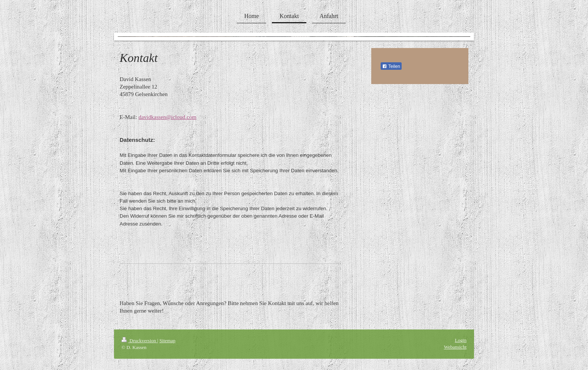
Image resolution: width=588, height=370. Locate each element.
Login (461, 340)
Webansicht (455, 347)
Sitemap (167, 341)
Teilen (391, 66)
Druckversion (139, 341)
